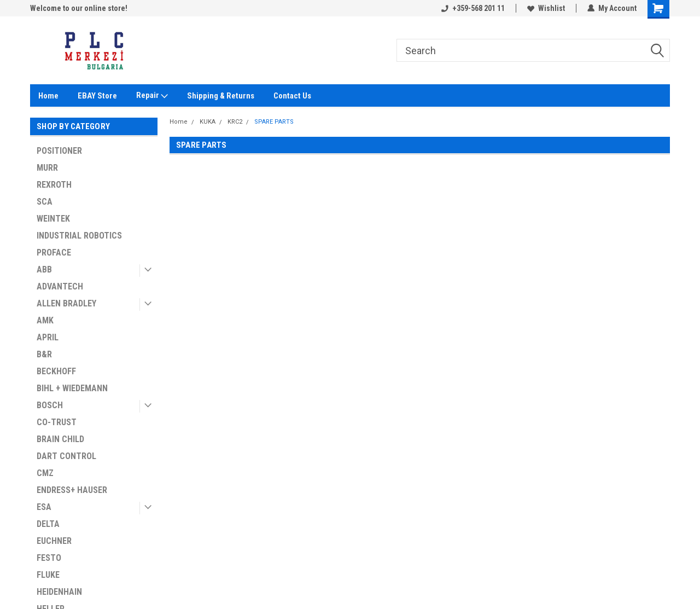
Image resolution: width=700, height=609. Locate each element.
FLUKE (48, 575)
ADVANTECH (60, 286)
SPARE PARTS (274, 122)
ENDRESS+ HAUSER (72, 490)
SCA (45, 202)
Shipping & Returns (221, 96)
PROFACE (54, 253)
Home (48, 96)
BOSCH (50, 405)
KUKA (208, 122)
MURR (47, 168)
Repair (152, 96)
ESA (44, 507)
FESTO (49, 558)
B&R (44, 354)
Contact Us (292, 96)
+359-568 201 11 (473, 8)
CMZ (45, 473)
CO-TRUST (57, 422)
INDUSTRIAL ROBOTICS (79, 236)
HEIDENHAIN (59, 592)
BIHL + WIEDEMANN (72, 388)
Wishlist (546, 8)
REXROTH (54, 185)
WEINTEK (53, 219)
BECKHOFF (56, 371)
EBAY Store (97, 96)
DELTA (48, 524)
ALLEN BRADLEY (66, 303)
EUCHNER (54, 541)
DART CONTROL (66, 456)
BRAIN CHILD (60, 439)
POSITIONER (59, 151)
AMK (45, 320)
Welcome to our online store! (79, 8)
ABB (44, 269)
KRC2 (235, 122)
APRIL (48, 337)
